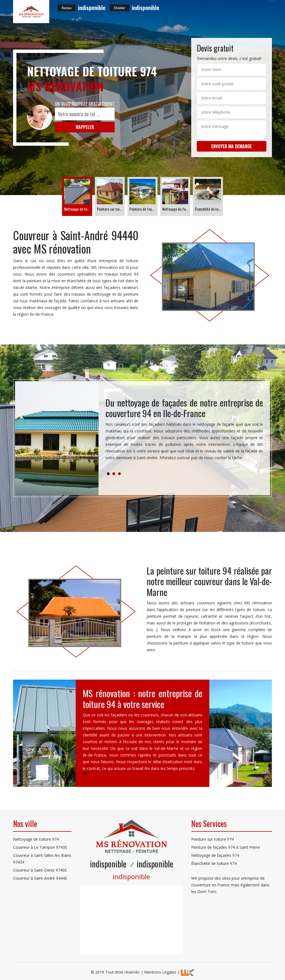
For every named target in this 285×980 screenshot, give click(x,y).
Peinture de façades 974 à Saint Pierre (226, 847)
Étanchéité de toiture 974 (214, 863)
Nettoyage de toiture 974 (36, 839)
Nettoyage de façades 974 (215, 855)
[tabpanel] (184, 431)
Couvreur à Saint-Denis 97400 (40, 870)
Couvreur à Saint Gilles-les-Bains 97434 (42, 859)
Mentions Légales (160, 972)
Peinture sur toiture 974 (212, 839)
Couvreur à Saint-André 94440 (40, 878)
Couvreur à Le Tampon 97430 (40, 847)
